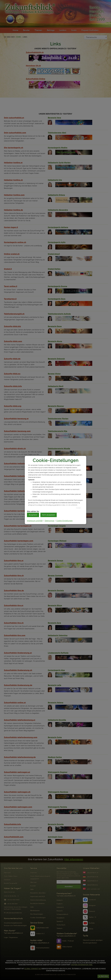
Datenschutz (49, 521)
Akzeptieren (33, 515)
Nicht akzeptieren (49, 515)
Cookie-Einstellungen (64, 521)
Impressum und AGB (35, 521)
